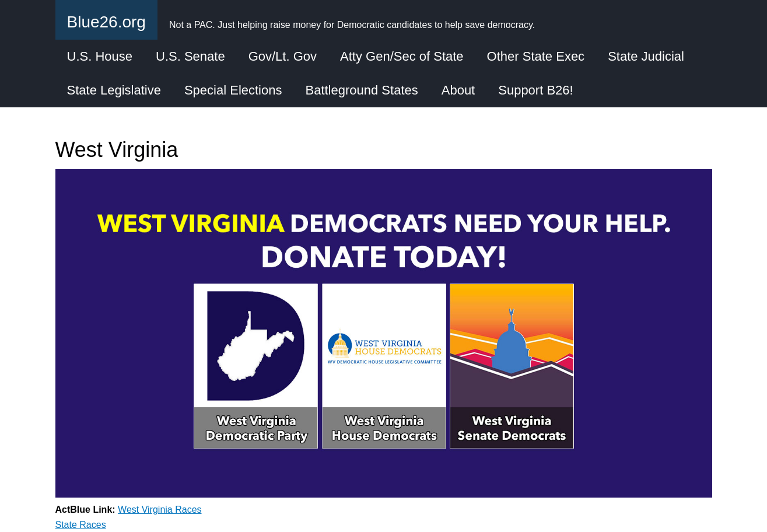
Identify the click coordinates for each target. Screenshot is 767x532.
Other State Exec (536, 56)
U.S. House (100, 56)
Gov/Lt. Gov (283, 56)
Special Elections (233, 90)
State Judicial (646, 56)
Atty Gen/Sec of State (402, 56)
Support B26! (535, 90)
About (458, 90)
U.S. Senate (190, 56)
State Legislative (114, 90)
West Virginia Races (160, 510)
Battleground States (361, 90)
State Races (81, 525)
